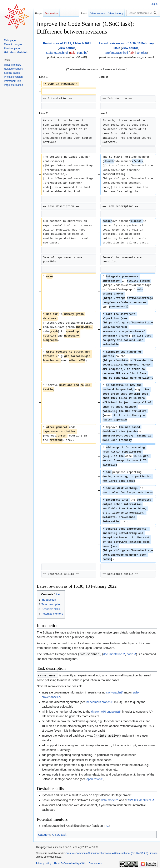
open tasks (94, 778)
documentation (113, 654)
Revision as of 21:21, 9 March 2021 (67, 43)
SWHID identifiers (140, 799)
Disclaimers (95, 863)
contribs (82, 53)
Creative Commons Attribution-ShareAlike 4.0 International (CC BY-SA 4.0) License (111, 853)
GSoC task (59, 834)
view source (67, 48)
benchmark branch (99, 702)
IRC (106, 825)
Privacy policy (43, 863)
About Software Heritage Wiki (70, 863)
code (130, 654)
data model (108, 799)
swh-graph (113, 692)
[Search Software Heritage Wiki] (142, 13)
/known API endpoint (105, 711)
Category (44, 834)
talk (72, 53)
